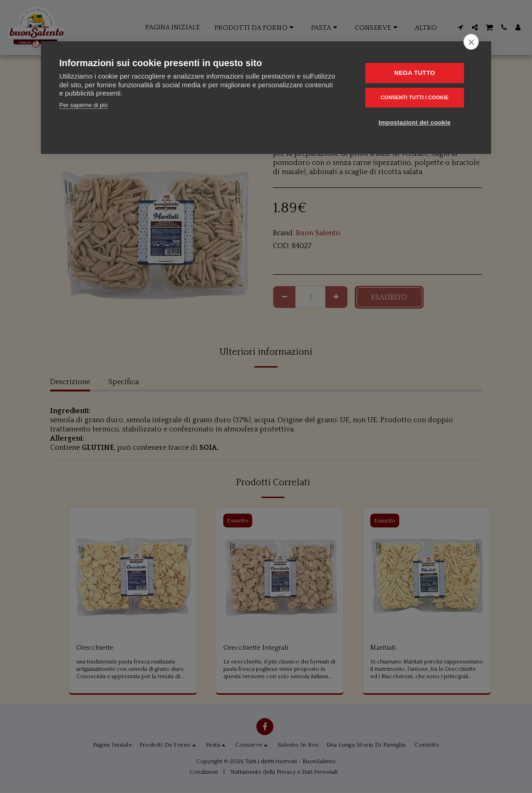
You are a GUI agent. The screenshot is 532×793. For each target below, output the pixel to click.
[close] (471, 42)
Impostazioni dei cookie (417, 122)
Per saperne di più (84, 105)
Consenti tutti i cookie (417, 97)
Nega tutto (417, 73)
